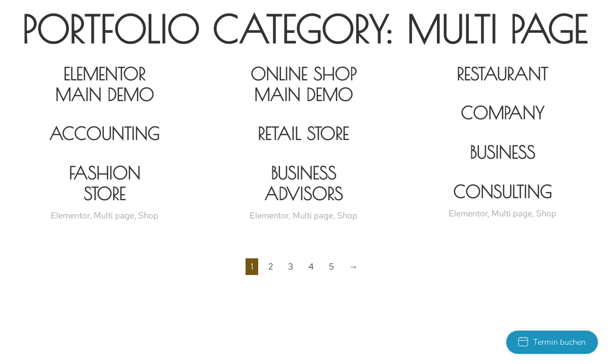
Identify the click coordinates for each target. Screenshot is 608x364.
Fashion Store (105, 183)
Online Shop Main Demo (303, 84)
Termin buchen (552, 342)
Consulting (502, 192)
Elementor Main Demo (105, 84)
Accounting (104, 133)
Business (502, 152)
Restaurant (502, 74)
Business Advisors (303, 183)
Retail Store (303, 133)
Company (502, 113)
